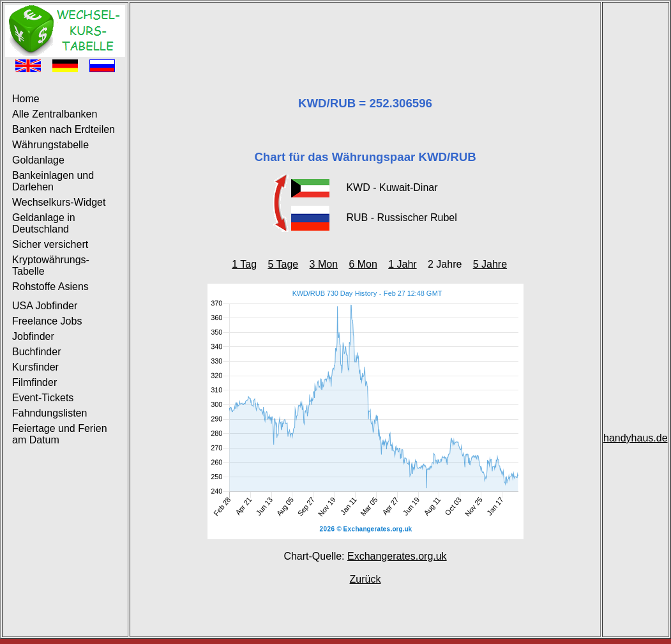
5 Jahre (490, 264)
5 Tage (283, 264)
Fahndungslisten (49, 413)
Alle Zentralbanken (55, 114)
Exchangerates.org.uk (397, 556)
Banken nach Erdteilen (64, 129)
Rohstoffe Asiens (50, 287)
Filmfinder (34, 382)
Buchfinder (37, 352)
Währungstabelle (50, 145)
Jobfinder (33, 336)
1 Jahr (402, 264)
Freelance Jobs (47, 321)
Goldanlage (38, 160)
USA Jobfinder (45, 306)
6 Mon (363, 264)
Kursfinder (35, 367)
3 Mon (324, 264)
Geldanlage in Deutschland (44, 223)
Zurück (366, 579)
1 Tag (244, 264)
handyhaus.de (636, 438)
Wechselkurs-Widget (59, 202)
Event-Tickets (43, 398)
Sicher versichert (50, 244)
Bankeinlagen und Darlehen (53, 181)
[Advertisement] (365, 34)
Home (26, 99)
